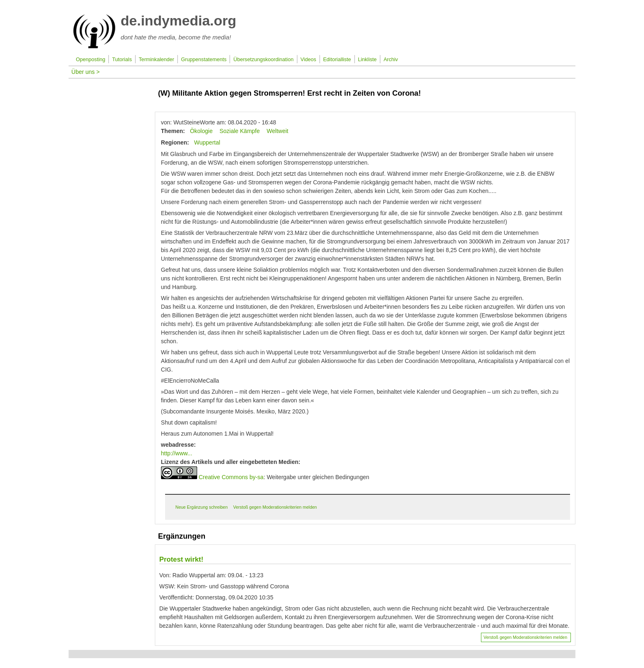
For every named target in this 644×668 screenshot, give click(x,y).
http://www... (177, 453)
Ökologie (201, 131)
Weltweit (277, 131)
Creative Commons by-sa (231, 477)
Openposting (91, 60)
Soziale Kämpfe (239, 131)
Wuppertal (207, 142)
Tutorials (122, 60)
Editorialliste (337, 60)
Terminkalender (156, 60)
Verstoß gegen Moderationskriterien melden (275, 507)
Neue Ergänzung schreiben (201, 507)
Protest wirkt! (181, 559)
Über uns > (86, 72)
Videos (308, 60)
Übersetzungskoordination (263, 60)
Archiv (391, 60)
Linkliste (368, 60)
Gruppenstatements (204, 60)
